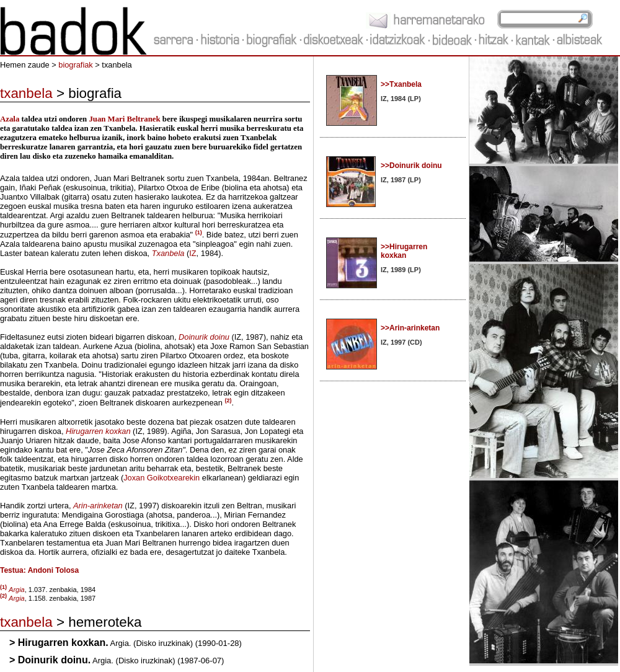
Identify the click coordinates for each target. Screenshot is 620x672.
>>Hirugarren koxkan (404, 251)
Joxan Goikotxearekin (162, 478)
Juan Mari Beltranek (124, 119)
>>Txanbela (401, 84)
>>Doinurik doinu (411, 166)
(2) (228, 400)
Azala (10, 119)
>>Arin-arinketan (410, 328)
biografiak (76, 65)
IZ (193, 253)
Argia (17, 598)
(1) (199, 232)
